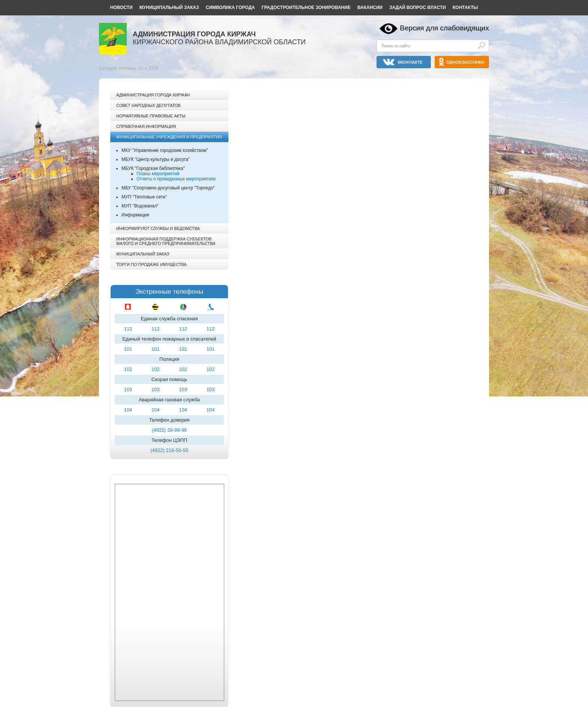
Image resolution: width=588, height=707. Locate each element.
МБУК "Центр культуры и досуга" (156, 159)
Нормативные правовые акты (151, 116)
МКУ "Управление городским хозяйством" (165, 150)
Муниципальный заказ (169, 8)
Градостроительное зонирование (306, 8)
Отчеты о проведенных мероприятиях (176, 179)
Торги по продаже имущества (151, 264)
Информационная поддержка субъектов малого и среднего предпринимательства (166, 241)
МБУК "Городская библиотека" (153, 168)
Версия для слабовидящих (444, 28)
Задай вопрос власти (418, 8)
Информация (135, 215)
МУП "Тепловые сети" (144, 197)
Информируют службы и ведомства (158, 228)
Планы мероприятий (158, 174)
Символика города (230, 8)
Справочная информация (146, 126)
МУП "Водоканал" (140, 206)
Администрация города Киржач (153, 95)
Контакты (465, 8)
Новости (121, 8)
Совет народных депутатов (148, 105)
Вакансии (370, 8)
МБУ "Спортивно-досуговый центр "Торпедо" (168, 188)
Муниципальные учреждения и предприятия (169, 137)
